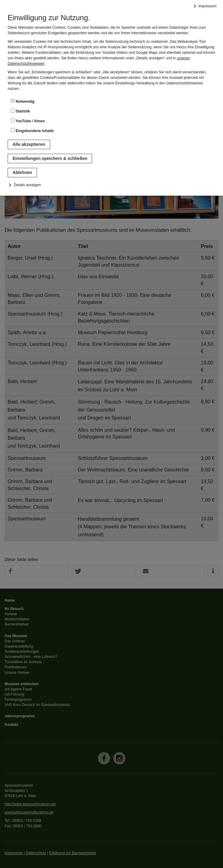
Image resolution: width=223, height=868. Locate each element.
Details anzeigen (27, 185)
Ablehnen (22, 172)
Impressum (208, 6)
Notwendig (23, 101)
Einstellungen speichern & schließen (50, 158)
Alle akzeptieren (29, 144)
